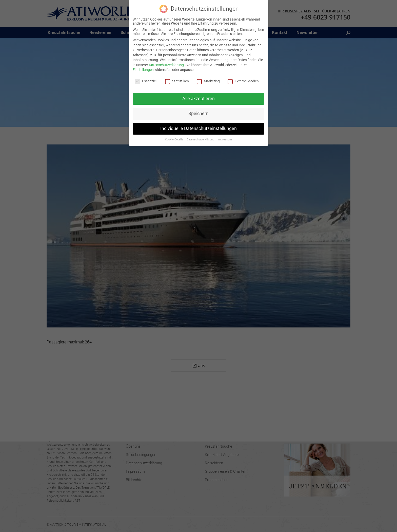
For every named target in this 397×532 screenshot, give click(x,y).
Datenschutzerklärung (166, 65)
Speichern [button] (198, 113)
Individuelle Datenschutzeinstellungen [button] (198, 128)
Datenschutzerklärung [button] (201, 139)
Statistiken (177, 81)
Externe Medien (243, 81)
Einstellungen (143, 70)
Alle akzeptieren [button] (198, 98)
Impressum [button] (225, 139)
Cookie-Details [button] (175, 139)
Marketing (208, 81)
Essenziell (146, 81)
